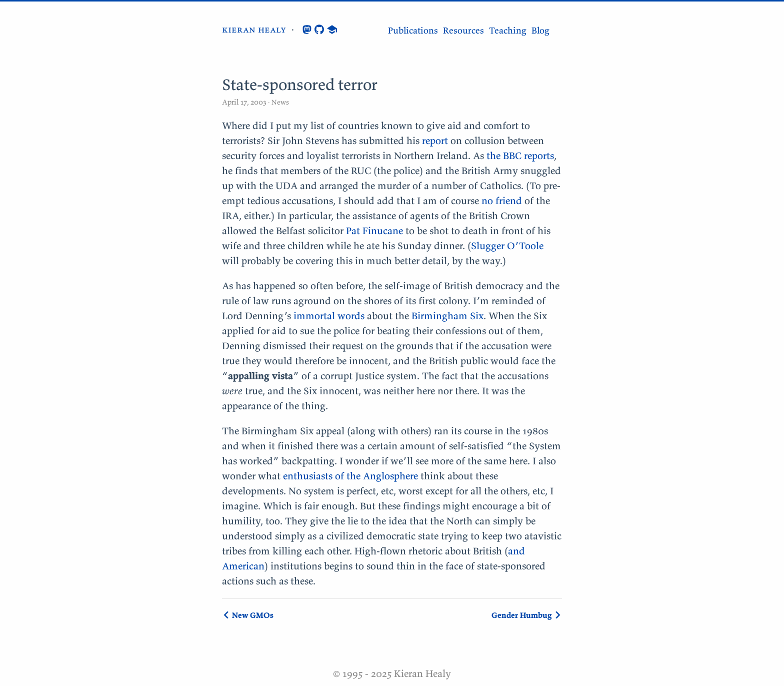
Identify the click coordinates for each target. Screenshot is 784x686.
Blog (540, 30)
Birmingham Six (447, 315)
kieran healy (254, 29)
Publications (413, 30)
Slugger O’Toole (507, 245)
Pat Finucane (374, 230)
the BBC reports (520, 155)
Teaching (508, 30)
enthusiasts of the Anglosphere (350, 476)
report (435, 140)
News (279, 102)
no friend (502, 200)
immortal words (329, 315)
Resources (463, 30)
